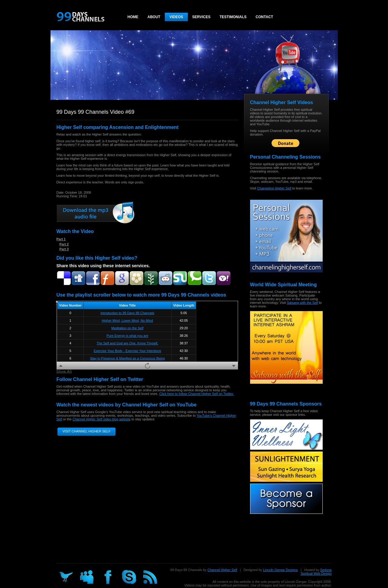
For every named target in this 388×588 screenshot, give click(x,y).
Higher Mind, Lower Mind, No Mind (127, 320)
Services (201, 17)
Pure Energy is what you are (127, 336)
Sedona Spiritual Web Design (316, 572)
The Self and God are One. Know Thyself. (127, 343)
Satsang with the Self (302, 303)
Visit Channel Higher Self (87, 431)
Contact (264, 17)
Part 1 (61, 239)
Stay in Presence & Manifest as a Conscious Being (127, 358)
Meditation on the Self (127, 328)
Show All (64, 371)
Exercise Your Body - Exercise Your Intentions (127, 351)
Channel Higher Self (222, 570)
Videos (176, 17)
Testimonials (233, 17)
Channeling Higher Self (274, 188)
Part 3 (64, 249)
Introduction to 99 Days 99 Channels (127, 313)
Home (133, 17)
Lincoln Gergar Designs (280, 570)
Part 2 (64, 244)
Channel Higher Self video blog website (102, 419)
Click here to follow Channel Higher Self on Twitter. (196, 394)
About (154, 17)
